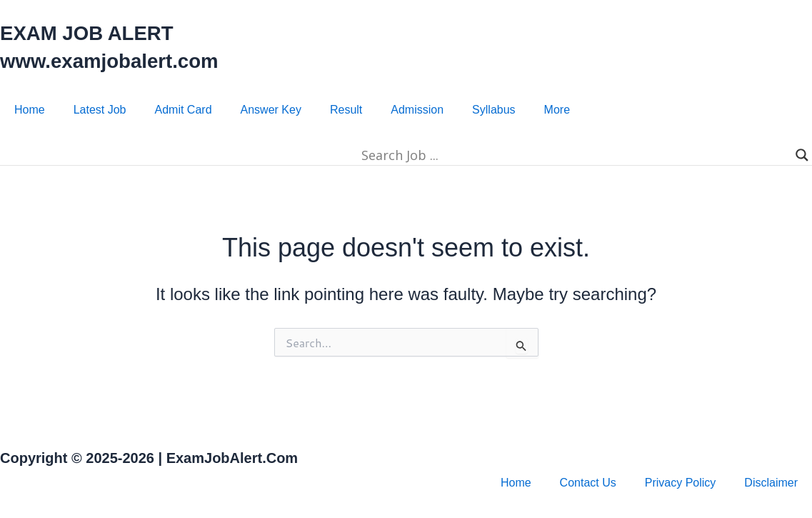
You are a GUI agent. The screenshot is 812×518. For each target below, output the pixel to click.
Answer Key (271, 110)
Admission (417, 110)
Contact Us (588, 483)
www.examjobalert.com (119, 60)
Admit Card (184, 110)
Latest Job (100, 110)
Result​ (346, 110)
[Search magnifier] (802, 155)
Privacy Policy (681, 483)
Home (30, 110)
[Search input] (400, 155)
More (557, 110)
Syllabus (493, 110)
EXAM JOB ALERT (94, 33)
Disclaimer (771, 483)
